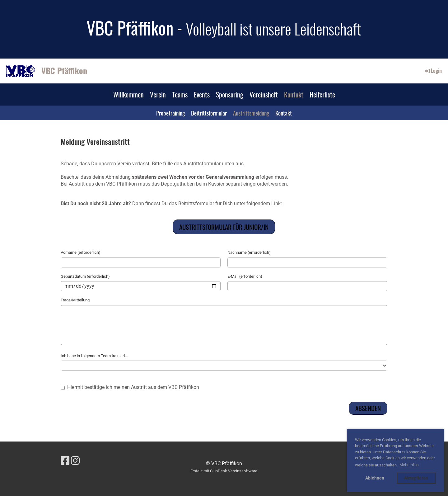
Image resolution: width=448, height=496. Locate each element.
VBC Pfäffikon (64, 71)
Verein (158, 94)
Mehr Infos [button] (409, 465)
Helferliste (322, 94)
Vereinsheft (264, 94)
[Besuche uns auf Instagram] (75, 461)
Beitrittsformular (209, 113)
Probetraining (170, 113)
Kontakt (294, 94)
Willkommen (128, 94)
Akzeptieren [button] (416, 478)
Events (202, 94)
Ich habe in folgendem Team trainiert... (94, 356)
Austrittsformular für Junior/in (224, 227)
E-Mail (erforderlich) (245, 276)
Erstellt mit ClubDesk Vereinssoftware (224, 471)
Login (433, 71)
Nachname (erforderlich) (249, 252)
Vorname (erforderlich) (81, 252)
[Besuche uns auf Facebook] (65, 461)
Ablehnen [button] (375, 478)
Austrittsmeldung (251, 113)
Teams (180, 94)
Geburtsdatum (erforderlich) (85, 276)
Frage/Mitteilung (75, 300)
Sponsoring (230, 94)
